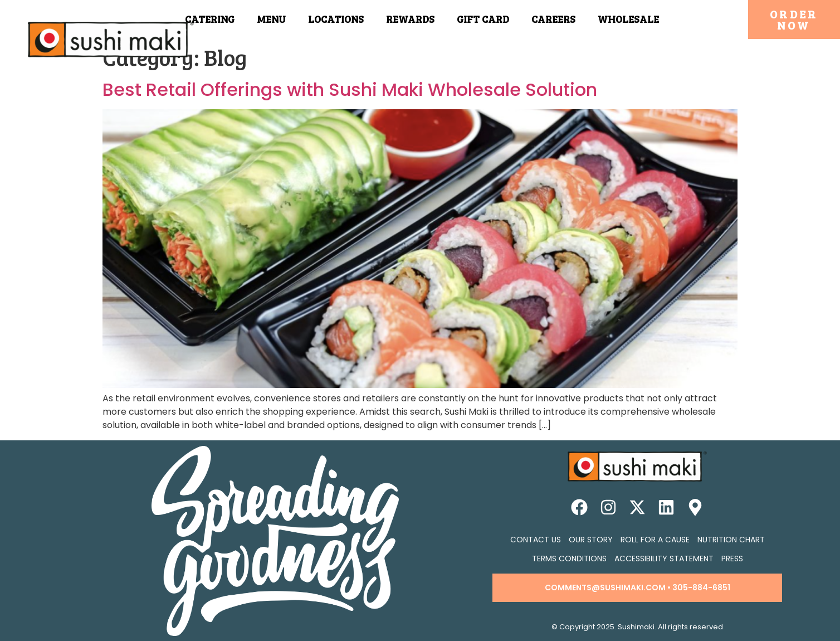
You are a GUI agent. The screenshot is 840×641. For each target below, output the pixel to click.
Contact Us (536, 540)
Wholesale (628, 19)
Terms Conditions (569, 559)
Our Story (591, 540)
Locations (336, 19)
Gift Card (483, 19)
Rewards (410, 19)
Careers (553, 19)
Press (732, 559)
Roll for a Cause (655, 540)
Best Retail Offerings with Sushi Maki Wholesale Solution (350, 89)
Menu (271, 19)
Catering (210, 19)
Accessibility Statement (664, 559)
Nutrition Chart (731, 540)
